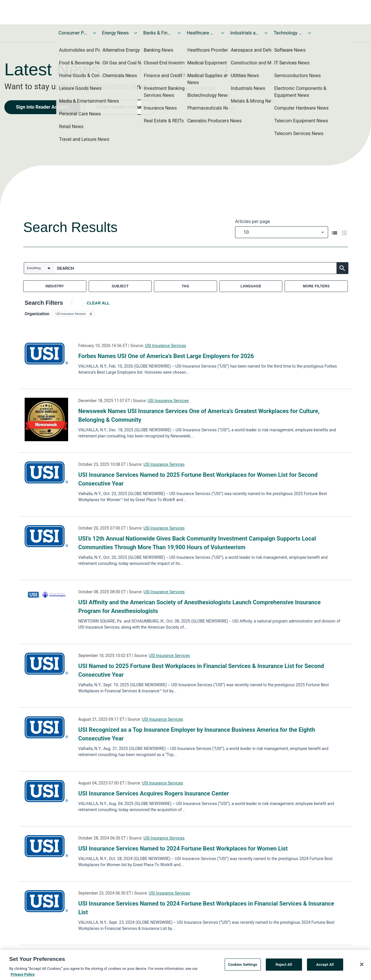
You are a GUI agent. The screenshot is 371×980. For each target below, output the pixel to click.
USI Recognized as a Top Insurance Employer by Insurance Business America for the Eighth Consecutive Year (197, 734)
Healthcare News (201, 33)
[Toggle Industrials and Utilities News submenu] (266, 33)
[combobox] (282, 232)
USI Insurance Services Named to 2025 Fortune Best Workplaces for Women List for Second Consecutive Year (198, 479)
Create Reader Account (120, 107)
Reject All (284, 967)
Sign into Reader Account (42, 107)
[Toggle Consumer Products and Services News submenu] (94, 33)
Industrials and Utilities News (245, 33)
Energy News (115, 33)
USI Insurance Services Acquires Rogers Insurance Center (154, 793)
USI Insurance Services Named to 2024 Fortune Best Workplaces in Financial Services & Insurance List (206, 908)
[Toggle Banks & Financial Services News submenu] (179, 33)
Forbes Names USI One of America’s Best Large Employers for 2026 (166, 356)
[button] (74, 314)
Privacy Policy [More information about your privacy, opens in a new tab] (23, 976)
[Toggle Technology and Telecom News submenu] (310, 33)
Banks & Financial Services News (158, 33)
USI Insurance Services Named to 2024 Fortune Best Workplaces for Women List (183, 848)
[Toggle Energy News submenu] (136, 33)
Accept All (325, 967)
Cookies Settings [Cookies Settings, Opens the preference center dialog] (243, 967)
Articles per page (252, 221)
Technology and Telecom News (288, 33)
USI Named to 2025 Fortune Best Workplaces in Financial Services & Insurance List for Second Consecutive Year (201, 670)
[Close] (362, 966)
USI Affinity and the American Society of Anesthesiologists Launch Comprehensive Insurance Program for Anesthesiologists (199, 607)
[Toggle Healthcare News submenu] (223, 33)
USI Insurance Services (166, 346)
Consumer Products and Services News (73, 33)
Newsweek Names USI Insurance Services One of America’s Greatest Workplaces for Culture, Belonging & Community (199, 415)
